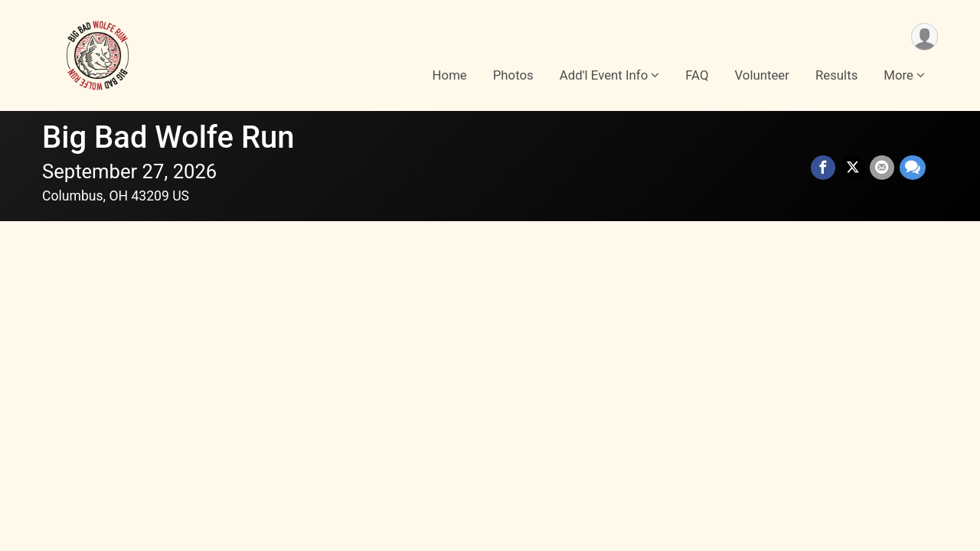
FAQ (697, 76)
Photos (513, 76)
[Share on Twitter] (854, 168)
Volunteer (762, 76)
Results (836, 76)
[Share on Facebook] (825, 168)
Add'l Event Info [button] (604, 76)
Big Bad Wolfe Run (168, 137)
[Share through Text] (913, 168)
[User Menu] (924, 37)
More (898, 76)
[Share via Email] (883, 168)
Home (450, 76)
